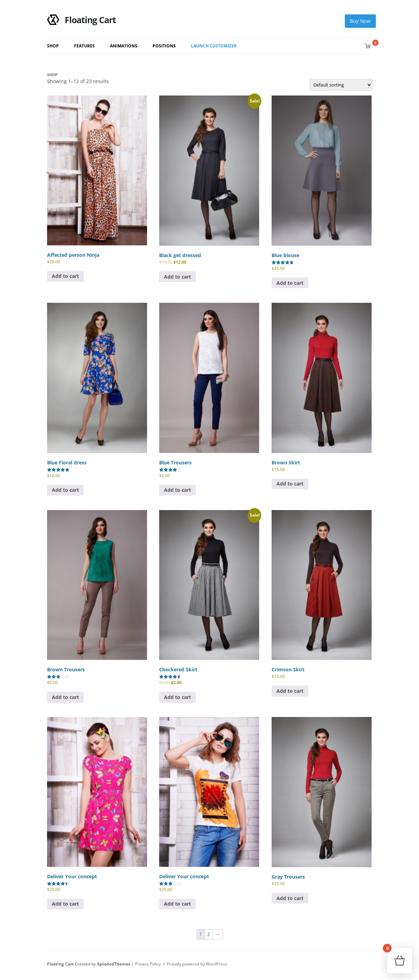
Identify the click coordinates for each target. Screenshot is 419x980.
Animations (124, 46)
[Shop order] (341, 85)
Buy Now (360, 21)
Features (84, 46)
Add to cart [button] (65, 276)
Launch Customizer (214, 46)
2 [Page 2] (209, 934)
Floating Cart (81, 20)
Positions (164, 46)
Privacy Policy (148, 964)
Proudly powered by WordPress (197, 964)
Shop (53, 46)
